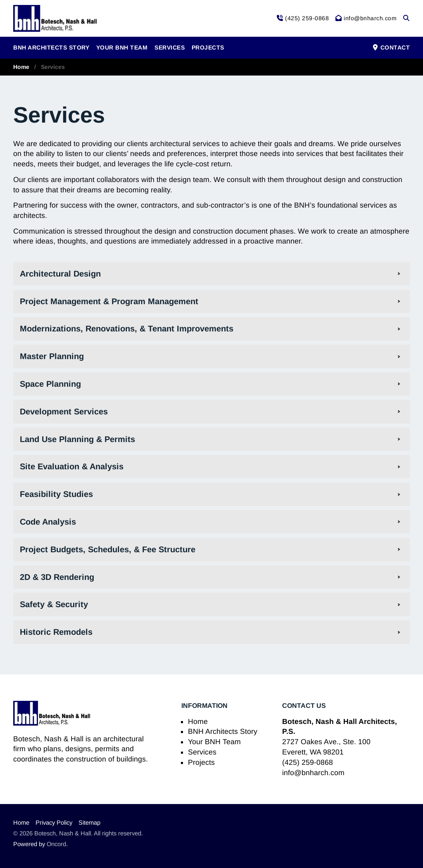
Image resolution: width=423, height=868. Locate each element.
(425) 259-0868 (308, 762)
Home (21, 67)
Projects (208, 47)
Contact (391, 47)
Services (170, 47)
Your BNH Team (122, 47)
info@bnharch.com (313, 773)
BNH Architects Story (51, 47)
